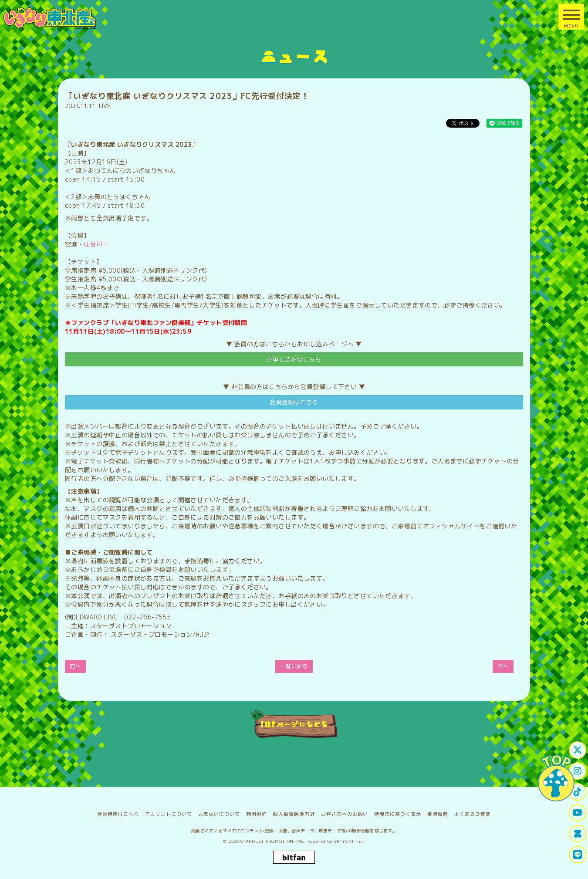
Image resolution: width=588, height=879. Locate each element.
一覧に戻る (294, 666)
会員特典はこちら (118, 814)
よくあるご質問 (473, 814)
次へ (503, 666)
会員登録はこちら (294, 402)
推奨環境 (438, 814)
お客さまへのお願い (345, 814)
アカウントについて (169, 814)
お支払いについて (219, 814)
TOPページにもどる (294, 724)
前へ (75, 666)
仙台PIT (96, 244)
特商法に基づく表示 (398, 814)
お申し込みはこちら (294, 359)
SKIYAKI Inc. (350, 841)
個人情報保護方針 (294, 814)
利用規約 (257, 814)
